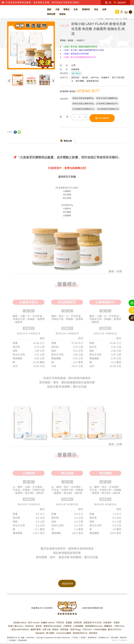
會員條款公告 (104, 638)
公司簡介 (75, 638)
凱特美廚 (93, 633)
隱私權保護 (23, 640)
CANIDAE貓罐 (100, 629)
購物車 (130, 12)
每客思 (39, 626)
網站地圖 (114, 638)
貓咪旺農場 (36, 629)
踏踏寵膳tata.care (94, 626)
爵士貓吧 (50, 633)
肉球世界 (78, 623)
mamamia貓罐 (64, 633)
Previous (9, 80)
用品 (96, 9)
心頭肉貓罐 (78, 626)
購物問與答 (92, 638)
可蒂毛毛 (60, 623)
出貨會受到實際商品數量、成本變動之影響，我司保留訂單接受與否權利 (42, 2)
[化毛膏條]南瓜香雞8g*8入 (108, 109)
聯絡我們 (120, 3)
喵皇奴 (55, 629)
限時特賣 (51, 14)
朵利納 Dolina (20, 623)
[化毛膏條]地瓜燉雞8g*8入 (84, 109)
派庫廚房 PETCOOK (93, 623)
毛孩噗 (116, 623)
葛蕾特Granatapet (53, 626)
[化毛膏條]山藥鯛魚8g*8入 (107, 104)
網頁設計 (115, 640)
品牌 (104, 9)
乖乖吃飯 (64, 629)
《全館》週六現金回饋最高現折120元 (79, 57)
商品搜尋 (117, 12)
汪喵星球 (67, 626)
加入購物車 (104, 118)
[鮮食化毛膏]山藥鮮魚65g (83, 104)
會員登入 (121, 12)
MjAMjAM (40, 633)
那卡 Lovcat (34, 623)
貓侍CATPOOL (115, 629)
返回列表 (69, 584)
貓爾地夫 (108, 626)
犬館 (57, 9)
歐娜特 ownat (48, 623)
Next (53, 80)
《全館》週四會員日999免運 (76, 54)
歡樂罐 (69, 623)
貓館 (49, 9)
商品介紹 (68, 147)
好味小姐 (47, 629)
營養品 (66, 9)
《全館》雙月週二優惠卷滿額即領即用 (80, 47)
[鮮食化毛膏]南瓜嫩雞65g (83, 98)
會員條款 (13, 640)
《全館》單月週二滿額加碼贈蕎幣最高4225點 (83, 50)
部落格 (62, 14)
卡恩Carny (119, 626)
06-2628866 (46, 608)
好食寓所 (107, 623)
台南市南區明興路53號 (92, 608)
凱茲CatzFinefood (20, 629)
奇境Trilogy (75, 629)
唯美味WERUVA (80, 633)
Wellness (29, 626)
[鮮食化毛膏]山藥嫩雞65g (107, 98)
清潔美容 (86, 9)
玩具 (76, 9)
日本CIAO (87, 629)
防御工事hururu (16, 626)
